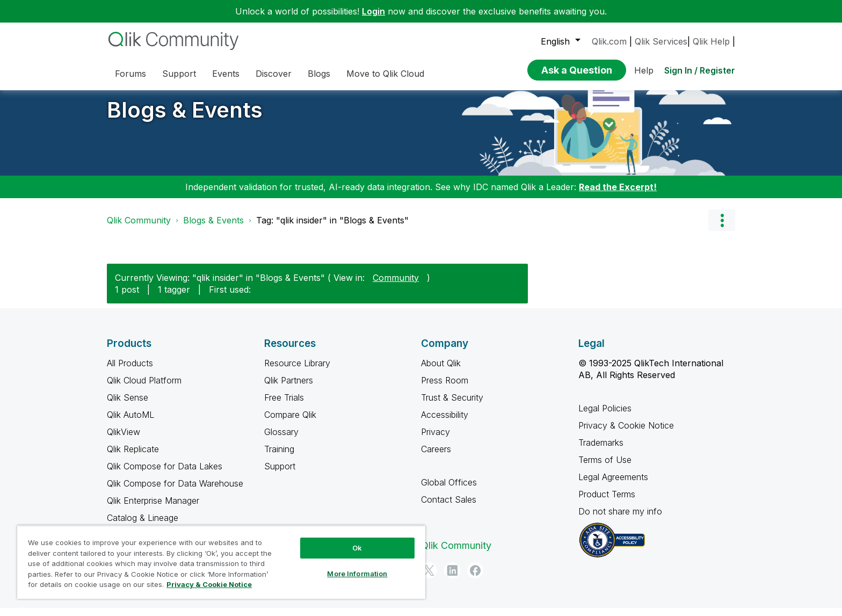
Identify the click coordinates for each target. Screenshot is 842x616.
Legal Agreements (613, 485)
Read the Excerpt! (618, 195)
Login (373, 11)
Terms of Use (605, 468)
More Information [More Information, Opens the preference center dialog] (357, 574)
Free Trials (284, 405)
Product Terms (607, 502)
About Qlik (441, 371)
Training (279, 457)
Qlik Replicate (133, 457)
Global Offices (449, 490)
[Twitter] (429, 578)
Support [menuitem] (179, 74)
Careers (436, 457)
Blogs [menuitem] (319, 74)
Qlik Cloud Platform (144, 388)
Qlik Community (139, 228)
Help (644, 70)
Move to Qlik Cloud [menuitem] (385, 74)
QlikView (124, 440)
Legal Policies (605, 416)
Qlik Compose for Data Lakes (165, 474)
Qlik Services (661, 41)
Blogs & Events (185, 118)
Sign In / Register (700, 70)
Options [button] (722, 228)
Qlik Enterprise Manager (153, 509)
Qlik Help (711, 41)
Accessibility (445, 423)
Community (396, 286)
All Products (130, 371)
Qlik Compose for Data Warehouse (175, 491)
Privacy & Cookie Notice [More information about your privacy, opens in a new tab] (209, 584)
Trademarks (601, 451)
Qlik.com (609, 41)
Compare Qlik (290, 423)
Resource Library (297, 371)
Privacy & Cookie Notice (626, 433)
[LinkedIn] (452, 578)
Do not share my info (622, 519)
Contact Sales (449, 508)
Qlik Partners (289, 388)
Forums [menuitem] (130, 74)
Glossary (281, 440)
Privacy (435, 440)
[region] (221, 562)
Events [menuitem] (226, 74)
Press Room (445, 388)
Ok (357, 548)
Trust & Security (452, 405)
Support (280, 474)
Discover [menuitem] (274, 74)
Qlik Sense (128, 405)
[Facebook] (475, 578)
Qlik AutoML (130, 423)
